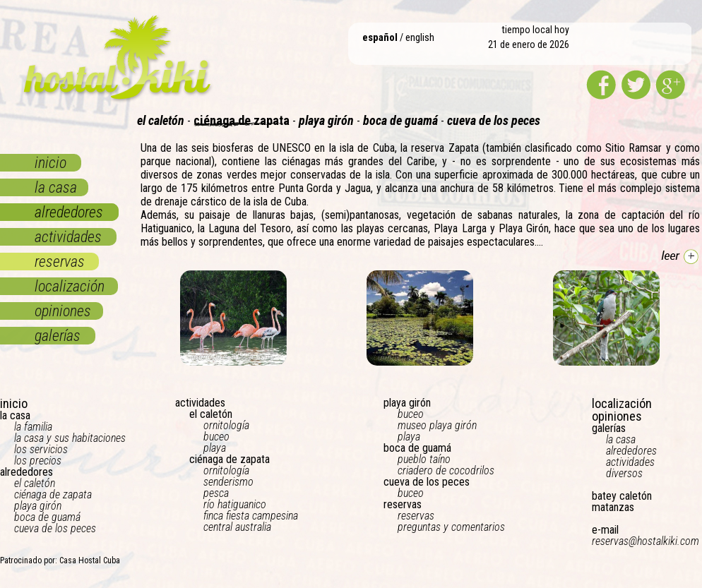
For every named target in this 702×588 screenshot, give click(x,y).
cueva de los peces (55, 528)
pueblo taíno (424, 459)
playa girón (38, 506)
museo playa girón (437, 425)
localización (70, 286)
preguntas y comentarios (451, 527)
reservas (60, 262)
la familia (33, 427)
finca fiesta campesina (251, 516)
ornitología (226, 425)
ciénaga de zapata (53, 494)
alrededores (69, 212)
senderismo (228, 482)
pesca (216, 493)
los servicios (41, 449)
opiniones (63, 311)
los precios (38, 461)
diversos (624, 473)
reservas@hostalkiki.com (646, 541)
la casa (56, 187)
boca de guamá (47, 517)
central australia (237, 527)
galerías (58, 336)
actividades (68, 237)
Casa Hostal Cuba (90, 560)
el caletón (35, 483)
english (420, 37)
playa (215, 448)
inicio (50, 163)
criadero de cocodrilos (446, 470)
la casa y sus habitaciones (70, 438)
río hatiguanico (235, 504)
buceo (216, 437)
